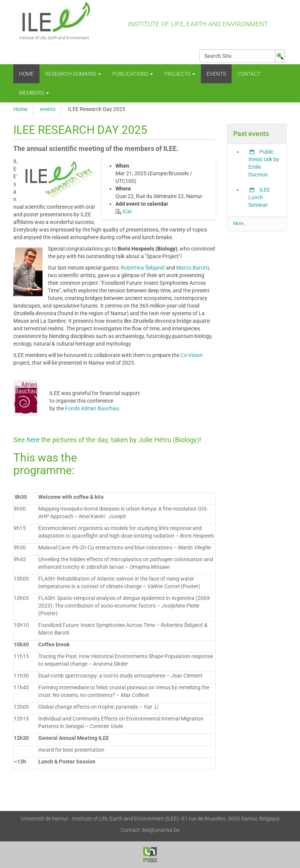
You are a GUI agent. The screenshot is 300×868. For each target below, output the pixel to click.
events (216, 74)
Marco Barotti (193, 268)
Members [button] (34, 93)
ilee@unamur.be (161, 830)
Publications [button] (133, 74)
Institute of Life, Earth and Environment (141, 25)
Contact (249, 74)
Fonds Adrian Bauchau (92, 408)
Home (26, 74)
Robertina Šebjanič (143, 268)
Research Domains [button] (73, 74)
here (34, 440)
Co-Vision (192, 355)
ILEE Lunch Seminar (259, 197)
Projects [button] (180, 74)
